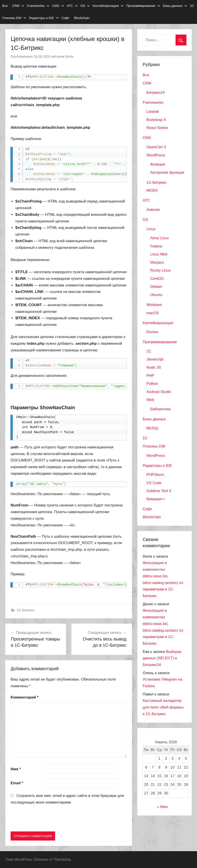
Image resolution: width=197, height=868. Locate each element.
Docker (152, 332)
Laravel (153, 112)
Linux (151, 229)
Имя (16, 769)
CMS (58, 6)
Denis (69, 56)
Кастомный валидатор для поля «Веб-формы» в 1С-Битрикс (163, 707)
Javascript (155, 359)
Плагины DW (14, 18)
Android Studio (159, 392)
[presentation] (44, 819)
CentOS (157, 279)
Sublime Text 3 (159, 491)
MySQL (153, 428)
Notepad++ (156, 499)
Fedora (156, 246)
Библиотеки (160, 409)
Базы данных (175, 6)
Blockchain (82, 18)
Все (5, 6)
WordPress (156, 155)
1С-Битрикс (26, 610)
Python (152, 384)
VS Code (154, 483)
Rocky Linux (160, 270)
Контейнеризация (108, 6)
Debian (156, 287)
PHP (150, 376)
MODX (152, 190)
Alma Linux (159, 238)
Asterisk (153, 210)
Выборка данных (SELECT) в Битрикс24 (162, 658)
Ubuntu (156, 295)
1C (149, 351)
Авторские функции (167, 172)
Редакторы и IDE (44, 18)
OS (85, 6)
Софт (66, 18)
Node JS (154, 367)
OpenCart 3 (156, 147)
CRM (18, 6)
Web (150, 400)
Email (17, 783)
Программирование (143, 6)
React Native (157, 128)
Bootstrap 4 (156, 120)
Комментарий (25, 697)
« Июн (162, 807)
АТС (72, 6)
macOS (153, 313)
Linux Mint (159, 254)
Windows (154, 305)
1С (192, 6)
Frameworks (38, 6)
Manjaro (157, 262)
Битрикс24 (155, 92)
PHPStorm (155, 475)
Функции (158, 164)
